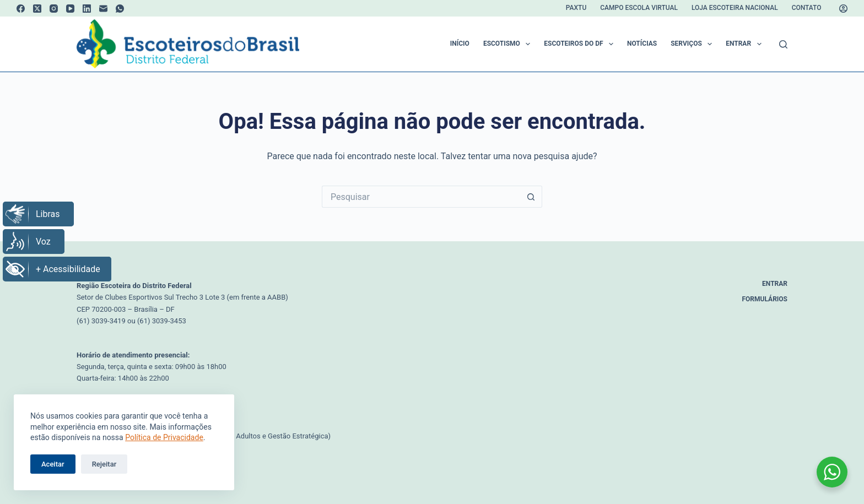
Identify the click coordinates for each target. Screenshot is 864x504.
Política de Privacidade (164, 437)
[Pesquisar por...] (421, 197)
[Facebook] (21, 9)
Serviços (693, 44)
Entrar (746, 44)
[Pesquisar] (783, 44)
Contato (807, 8)
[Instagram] (54, 9)
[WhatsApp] (120, 9)
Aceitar (53, 464)
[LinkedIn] (87, 9)
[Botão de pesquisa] (531, 197)
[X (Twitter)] (37, 9)
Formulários (765, 299)
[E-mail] (103, 9)
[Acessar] (843, 9)
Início (460, 44)
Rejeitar (104, 464)
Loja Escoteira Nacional (735, 8)
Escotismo (509, 44)
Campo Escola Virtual (639, 8)
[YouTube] (70, 9)
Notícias (642, 44)
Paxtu (576, 8)
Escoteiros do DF (581, 44)
